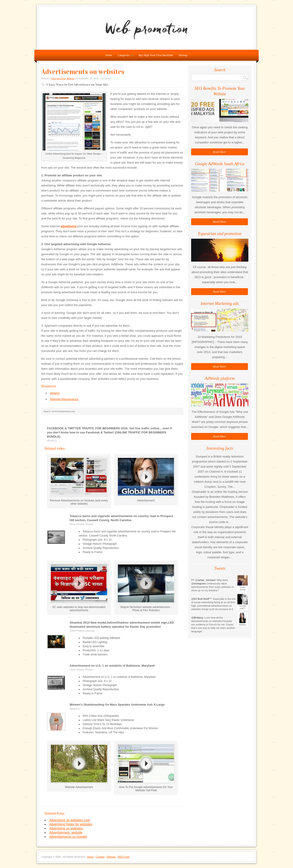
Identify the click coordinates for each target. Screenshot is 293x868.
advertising (69, 226)
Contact (100, 857)
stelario (55, 393)
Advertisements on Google (68, 837)
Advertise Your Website (63, 78)
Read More (220, 152)
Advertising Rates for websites (71, 824)
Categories (124, 56)
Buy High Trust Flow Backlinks (156, 55)
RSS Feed (124, 857)
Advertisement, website (66, 832)
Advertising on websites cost (69, 820)
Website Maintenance (64, 399)
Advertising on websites (66, 828)
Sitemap (183, 55)
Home (90, 857)
